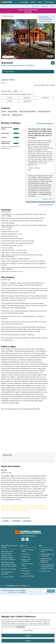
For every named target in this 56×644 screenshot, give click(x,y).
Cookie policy (26, 557)
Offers (52, 6)
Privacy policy (26, 554)
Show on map (27, 101)
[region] (28, 629)
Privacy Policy (26, 571)
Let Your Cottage (24, 2)
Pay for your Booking (28, 576)
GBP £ (41, 2)
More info (24, 568)
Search (52, 591)
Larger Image (8, 57)
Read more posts (46, 571)
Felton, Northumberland (17, 65)
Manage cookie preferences (26, 560)
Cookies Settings (28, 630)
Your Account (49, 2)
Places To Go (35, 6)
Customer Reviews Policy (27, 565)
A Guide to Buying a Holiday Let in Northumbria (46, 560)
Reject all (28, 636)
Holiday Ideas (45, 6)
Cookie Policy (26, 573)
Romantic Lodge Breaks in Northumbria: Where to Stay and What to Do (48, 567)
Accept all (28, 641)
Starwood (7, 63)
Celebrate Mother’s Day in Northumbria (47, 555)
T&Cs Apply (28, 12)
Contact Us (33, 2)
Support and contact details (28, 551)
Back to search (9, 16)
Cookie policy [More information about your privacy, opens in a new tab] (21, 627)
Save (53, 63)
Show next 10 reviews (46, 205)
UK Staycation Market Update (47, 551)
